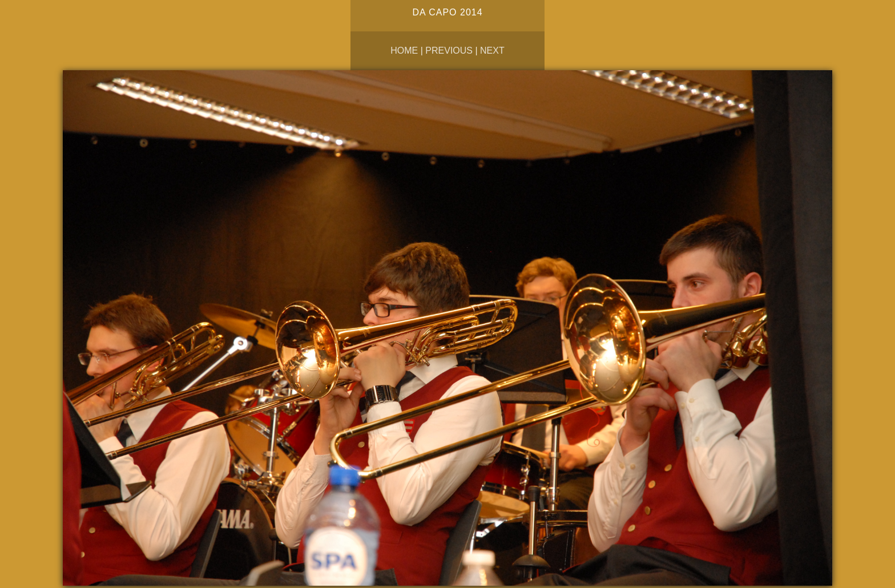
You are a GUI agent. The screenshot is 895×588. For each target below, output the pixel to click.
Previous (449, 51)
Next (492, 51)
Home (404, 51)
